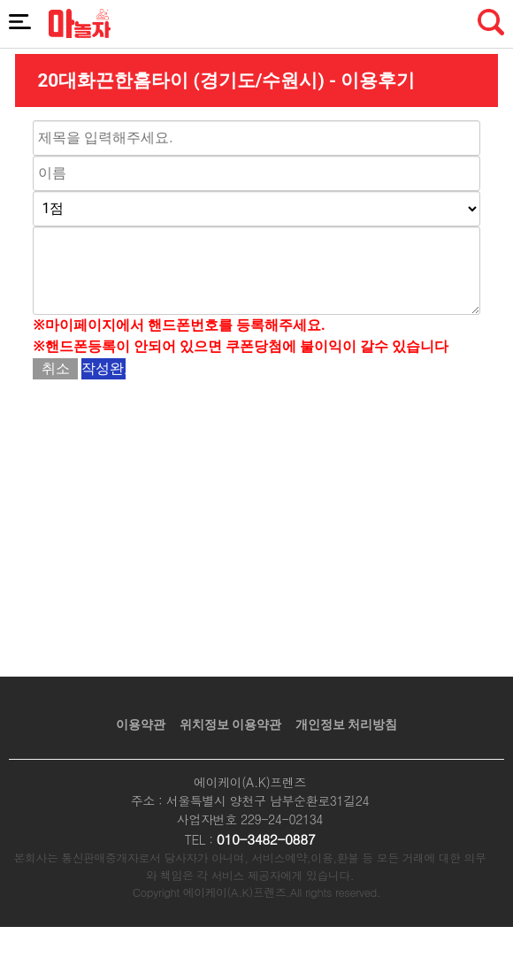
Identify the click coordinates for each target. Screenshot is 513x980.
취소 (56, 368)
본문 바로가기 (0, 0)
